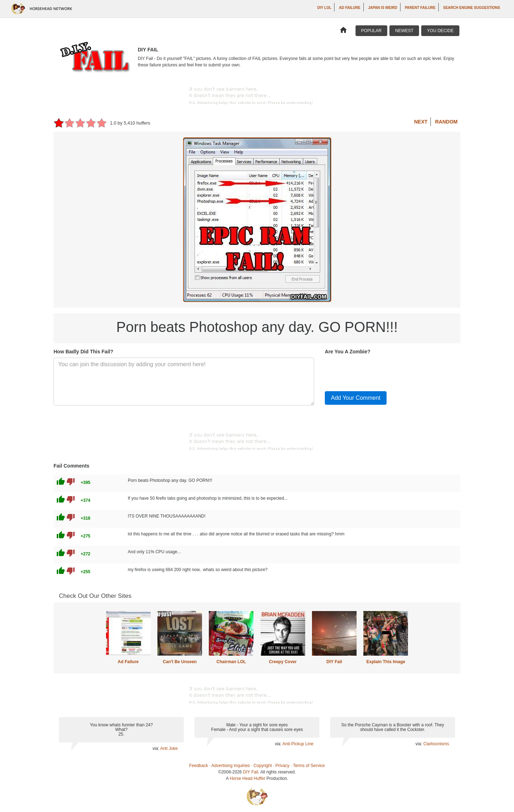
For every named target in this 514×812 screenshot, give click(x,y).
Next (421, 122)
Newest (404, 31)
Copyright (263, 766)
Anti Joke (169, 748)
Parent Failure (420, 8)
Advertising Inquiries (231, 766)
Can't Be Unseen (180, 662)
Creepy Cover (283, 662)
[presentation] (379, 372)
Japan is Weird (383, 8)
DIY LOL (324, 8)
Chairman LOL (231, 662)
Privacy (283, 766)
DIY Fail (334, 662)
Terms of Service (309, 766)
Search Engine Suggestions (472, 8)
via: (156, 748)
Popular (371, 31)
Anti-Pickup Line (298, 744)
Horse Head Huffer (247, 778)
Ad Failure (350, 8)
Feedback (199, 766)
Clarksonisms (436, 744)
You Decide (440, 31)
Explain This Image (386, 662)
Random (446, 122)
